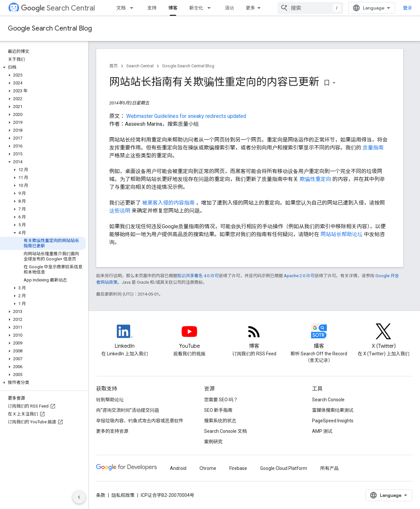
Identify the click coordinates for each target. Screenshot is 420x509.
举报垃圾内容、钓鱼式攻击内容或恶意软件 (140, 421)
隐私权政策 (123, 495)
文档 (121, 8)
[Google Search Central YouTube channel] (189, 337)
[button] (43, 67)
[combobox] (310, 8)
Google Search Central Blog (50, 28)
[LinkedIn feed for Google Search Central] (125, 337)
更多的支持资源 (112, 431)
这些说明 (120, 211)
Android (178, 468)
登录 (408, 8)
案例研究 (213, 442)
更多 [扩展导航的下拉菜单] (250, 8)
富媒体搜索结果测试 (333, 410)
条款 (101, 495)
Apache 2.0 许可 (299, 276)
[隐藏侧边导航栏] (79, 497)
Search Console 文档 (225, 431)
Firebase (238, 468)
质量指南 (373, 148)
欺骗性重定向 (316, 179)
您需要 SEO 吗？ (221, 400)
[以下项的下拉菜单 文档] (134, 8)
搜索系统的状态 (220, 421)
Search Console (328, 400)
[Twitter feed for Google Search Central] (384, 337)
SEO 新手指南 (218, 410)
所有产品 (329, 468)
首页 (114, 66)
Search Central (58, 8)
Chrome (208, 468)
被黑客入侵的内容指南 (169, 203)
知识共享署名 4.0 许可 (198, 276)
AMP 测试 (322, 431)
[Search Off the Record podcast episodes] (319, 337)
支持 (152, 8)
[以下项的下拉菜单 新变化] (211, 8)
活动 (229, 8)
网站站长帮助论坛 (342, 234)
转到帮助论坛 (110, 400)
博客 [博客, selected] (173, 8)
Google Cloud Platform (284, 468)
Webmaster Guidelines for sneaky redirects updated (186, 116)
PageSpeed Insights (333, 421)
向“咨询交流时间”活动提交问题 (128, 410)
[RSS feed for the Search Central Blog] (254, 337)
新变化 (196, 8)
